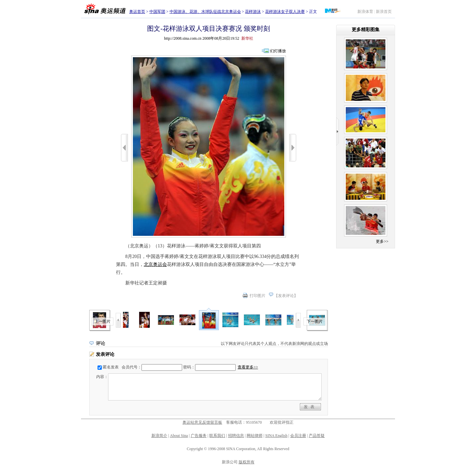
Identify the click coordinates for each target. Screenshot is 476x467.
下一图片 (315, 321)
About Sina (179, 436)
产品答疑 (317, 436)
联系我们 (217, 436)
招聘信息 (236, 436)
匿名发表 (111, 367)
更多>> (382, 241)
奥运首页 (137, 12)
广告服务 (199, 436)
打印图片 (258, 296)
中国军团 (157, 12)
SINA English (276, 436)
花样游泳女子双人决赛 (285, 12)
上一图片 (102, 321)
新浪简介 (159, 436)
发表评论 (286, 296)
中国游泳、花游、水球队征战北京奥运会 (205, 12)
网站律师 (255, 436)
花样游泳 (253, 12)
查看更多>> (248, 367)
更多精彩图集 (366, 30)
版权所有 (247, 462)
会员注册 (298, 436)
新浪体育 (365, 12)
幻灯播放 (278, 51)
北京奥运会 (155, 264)
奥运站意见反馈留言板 (202, 422)
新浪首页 (384, 12)
